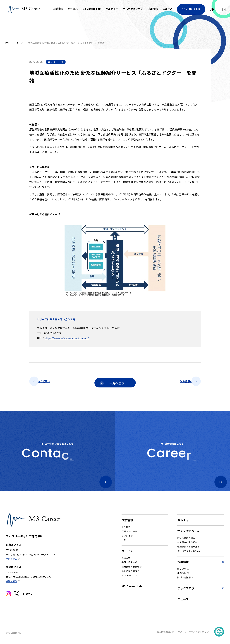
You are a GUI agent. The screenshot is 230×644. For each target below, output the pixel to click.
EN (224, 9)
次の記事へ (181, 383)
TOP (7, 43)
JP (212, 9)
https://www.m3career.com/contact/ (67, 338)
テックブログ (186, 590)
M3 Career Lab (91, 9)
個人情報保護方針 (166, 633)
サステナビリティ (133, 9)
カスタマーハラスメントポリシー (194, 633)
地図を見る (12, 560)
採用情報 (153, 9)
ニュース (168, 9)
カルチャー (112, 9)
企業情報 (58, 9)
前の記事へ (49, 383)
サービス (73, 9)
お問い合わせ (193, 9)
